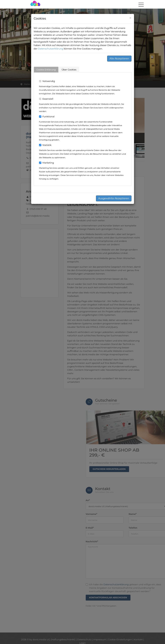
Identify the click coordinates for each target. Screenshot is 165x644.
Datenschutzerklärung (51, 49)
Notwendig (47, 81)
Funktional (47, 116)
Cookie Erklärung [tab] (46, 70)
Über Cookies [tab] (69, 70)
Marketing (47, 163)
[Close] (130, 18)
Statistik (45, 145)
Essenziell (46, 99)
